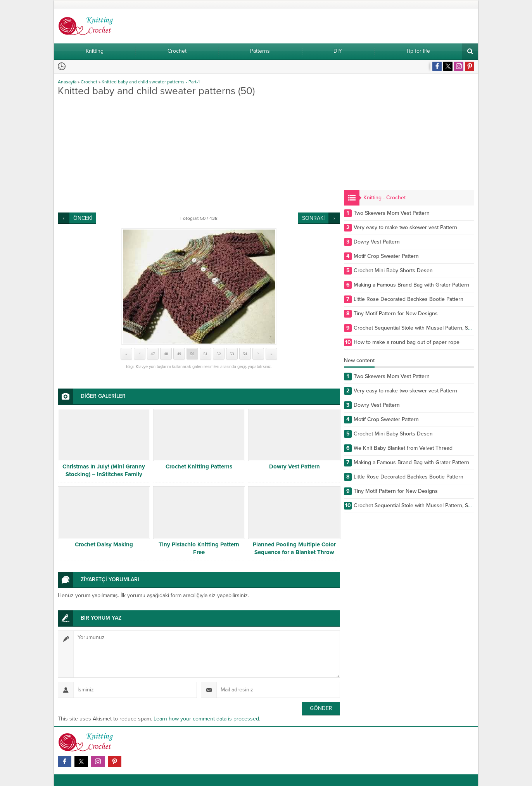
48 (166, 354)
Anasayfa (67, 82)
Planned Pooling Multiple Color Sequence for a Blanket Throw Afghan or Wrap (294, 552)
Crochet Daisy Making (104, 544)
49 (179, 354)
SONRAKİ (313, 218)
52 (219, 354)
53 (232, 354)
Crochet (89, 82)
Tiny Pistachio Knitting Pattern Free (199, 548)
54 (245, 354)
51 (206, 354)
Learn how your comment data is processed (206, 719)
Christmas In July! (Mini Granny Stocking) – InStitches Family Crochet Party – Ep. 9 (104, 474)
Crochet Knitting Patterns (199, 466)
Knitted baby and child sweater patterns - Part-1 (151, 82)
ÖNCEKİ (83, 218)
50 (193, 354)
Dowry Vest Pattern (294, 466)
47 (153, 354)
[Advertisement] (199, 154)
